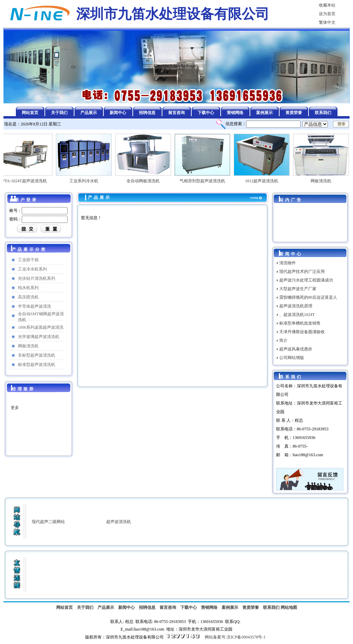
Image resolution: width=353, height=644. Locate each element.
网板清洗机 (324, 179)
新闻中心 (127, 607)
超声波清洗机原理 (296, 306)
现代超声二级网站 (48, 522)
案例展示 (230, 607)
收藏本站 (327, 5)
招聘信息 (147, 607)
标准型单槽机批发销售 (300, 323)
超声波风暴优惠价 (296, 349)
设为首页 (327, 14)
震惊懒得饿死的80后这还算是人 (308, 297)
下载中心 (189, 607)
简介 (283, 340)
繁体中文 (327, 22)
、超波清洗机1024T (297, 315)
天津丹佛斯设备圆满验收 (302, 332)
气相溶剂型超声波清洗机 (205, 179)
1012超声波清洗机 (264, 179)
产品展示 (100, 197)
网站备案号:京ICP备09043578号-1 (235, 637)
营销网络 (209, 607)
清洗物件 (288, 263)
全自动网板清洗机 (146, 179)
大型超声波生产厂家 (298, 289)
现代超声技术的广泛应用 (302, 272)
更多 (15, 411)
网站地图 (289, 607)
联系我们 (271, 607)
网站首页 (64, 607)
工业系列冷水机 (87, 179)
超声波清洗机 (119, 522)
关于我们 (85, 607)
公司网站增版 (292, 358)
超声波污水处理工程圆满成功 (306, 280)
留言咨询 (168, 607)
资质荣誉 (251, 607)
